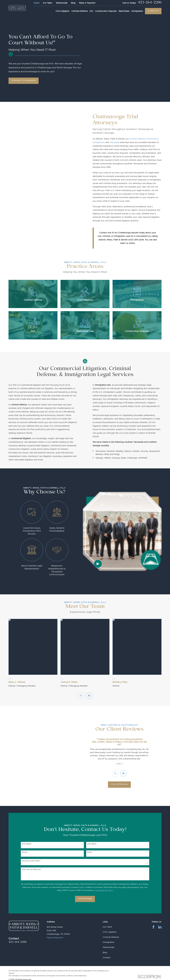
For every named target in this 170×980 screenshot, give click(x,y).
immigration (98, 142)
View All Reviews (119, 785)
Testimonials (62, 3)
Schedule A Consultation (24, 81)
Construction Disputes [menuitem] (106, 11)
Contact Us (153, 11)
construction (152, 139)
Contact (107, 958)
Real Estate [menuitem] (124, 11)
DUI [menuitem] (91, 11)
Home (36, 3)
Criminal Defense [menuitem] (80, 11)
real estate (115, 142)
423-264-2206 (150, 3)
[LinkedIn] (160, 927)
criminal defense (137, 139)
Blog (73, 3)
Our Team (47, 3)
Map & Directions (55, 938)
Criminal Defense (111, 937)
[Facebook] (153, 927)
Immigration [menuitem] (137, 11)
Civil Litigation (110, 932)
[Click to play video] (98, 564)
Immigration (109, 942)
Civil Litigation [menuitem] (63, 11)
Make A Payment (87, 3)
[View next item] (124, 773)
